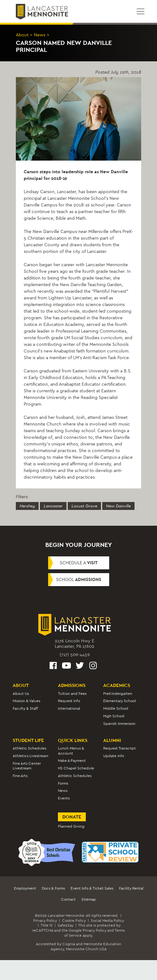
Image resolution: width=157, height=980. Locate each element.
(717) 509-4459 (75, 655)
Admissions (72, 685)
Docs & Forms (53, 888)
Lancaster (53, 506)
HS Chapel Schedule (76, 768)
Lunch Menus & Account (71, 751)
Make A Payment (72, 761)
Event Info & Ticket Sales (92, 888)
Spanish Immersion (119, 724)
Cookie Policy (74, 921)
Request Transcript (119, 748)
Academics (117, 685)
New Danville (118, 506)
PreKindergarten (118, 694)
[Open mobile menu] (141, 11)
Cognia (69, 944)
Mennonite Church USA (86, 949)
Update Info (114, 756)
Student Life (28, 740)
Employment (25, 888)
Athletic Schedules (29, 748)
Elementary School (119, 701)
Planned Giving (71, 826)
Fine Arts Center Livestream (27, 766)
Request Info (69, 701)
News (40, 35)
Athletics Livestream (30, 756)
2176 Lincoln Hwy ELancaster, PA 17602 (75, 644)
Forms (63, 783)
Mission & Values (26, 701)
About (22, 35)
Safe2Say (66, 925)
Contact (68, 899)
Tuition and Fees (72, 694)
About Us (21, 694)
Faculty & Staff (25, 708)
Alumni (112, 740)
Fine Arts (20, 776)
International (69, 708)
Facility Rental (131, 888)
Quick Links (73, 740)
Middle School (116, 708)
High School (114, 716)
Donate (72, 817)
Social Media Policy (107, 921)
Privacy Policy (45, 921)
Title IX (47, 925)
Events (64, 798)
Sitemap (89, 899)
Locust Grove (84, 506)
